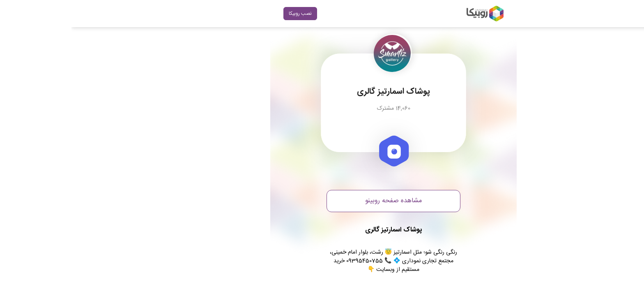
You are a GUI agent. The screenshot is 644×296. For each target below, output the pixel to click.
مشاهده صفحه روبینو (322, 201)
